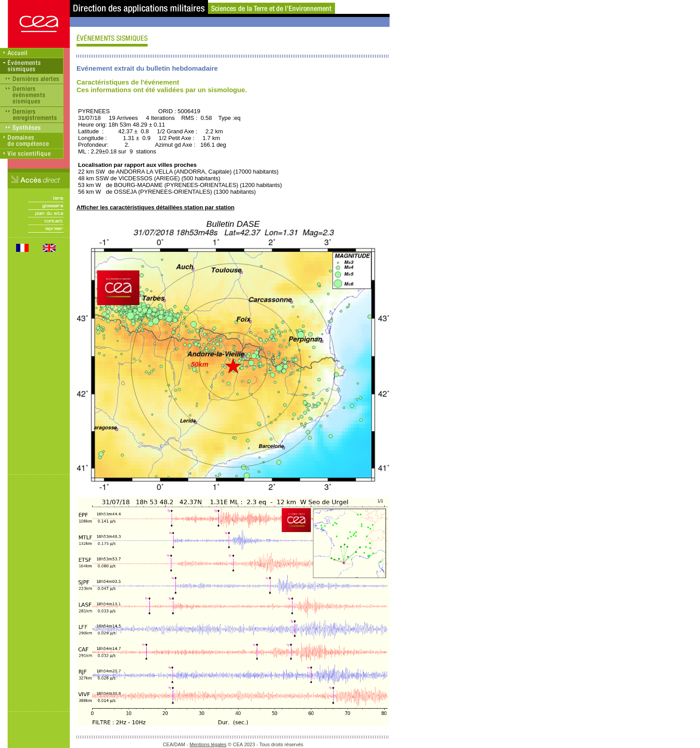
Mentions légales (208, 744)
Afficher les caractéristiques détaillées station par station (155, 207)
